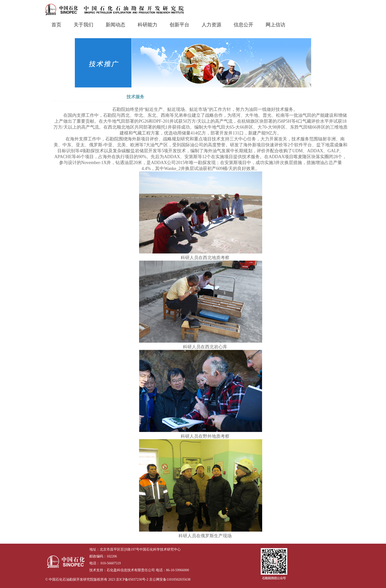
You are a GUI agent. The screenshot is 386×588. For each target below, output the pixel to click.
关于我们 (83, 25)
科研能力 (147, 25)
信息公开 (243, 25)
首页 (56, 25)
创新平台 (179, 25)
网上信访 (275, 25)
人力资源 (211, 25)
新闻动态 (115, 25)
